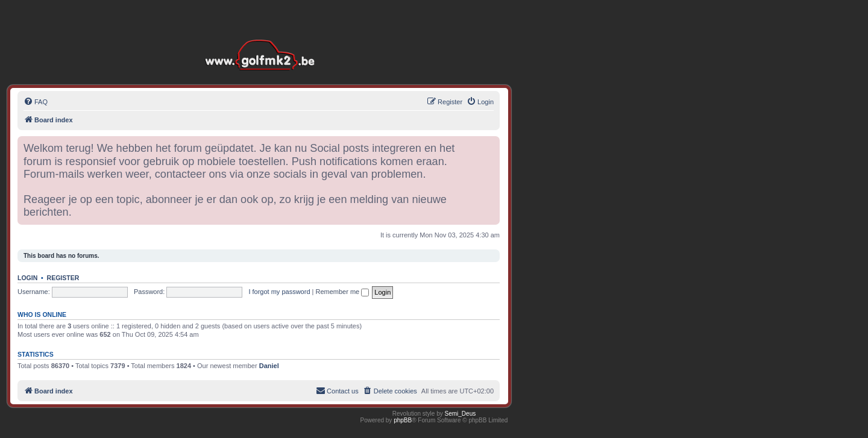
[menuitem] (36, 102)
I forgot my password (279, 292)
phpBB (403, 420)
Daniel (269, 366)
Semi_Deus (461, 414)
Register (63, 278)
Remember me (342, 292)
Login (27, 278)
